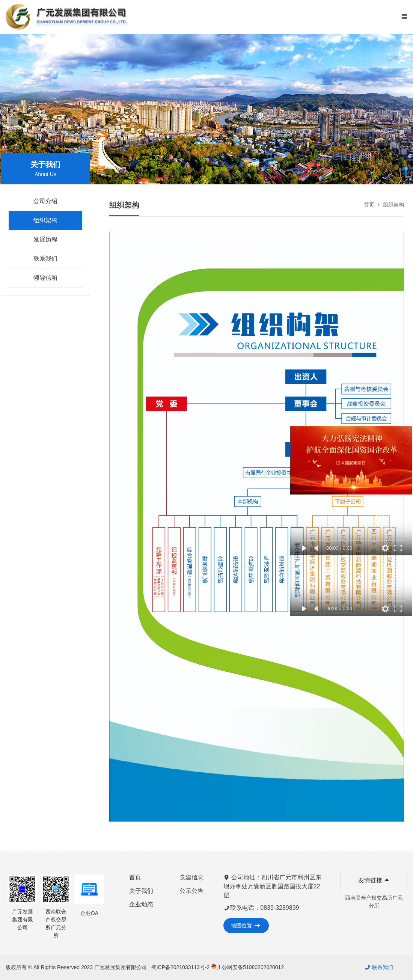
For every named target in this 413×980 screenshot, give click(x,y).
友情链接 (374, 880)
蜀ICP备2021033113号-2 (181, 967)
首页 (369, 205)
